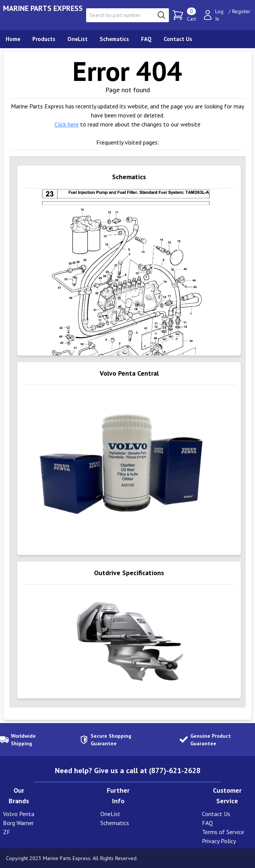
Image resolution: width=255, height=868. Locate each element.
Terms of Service (223, 832)
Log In (219, 15)
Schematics (115, 823)
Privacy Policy (219, 841)
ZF (7, 832)
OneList (110, 814)
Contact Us (216, 814)
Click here (67, 124)
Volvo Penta (19, 814)
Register (241, 11)
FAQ (207, 823)
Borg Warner (18, 823)
